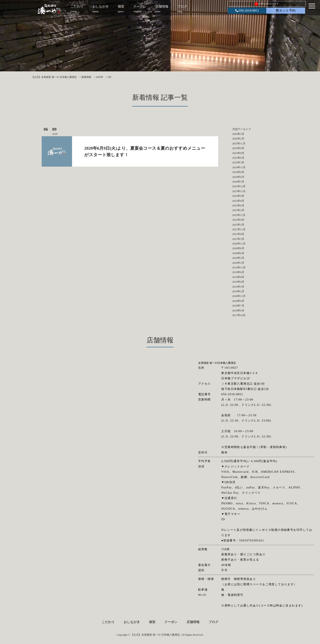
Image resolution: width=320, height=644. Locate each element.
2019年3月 (238, 287)
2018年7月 (238, 306)
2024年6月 (238, 177)
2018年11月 (239, 296)
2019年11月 (239, 267)
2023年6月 (238, 205)
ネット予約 (286, 11)
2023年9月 (238, 196)
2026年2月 (238, 139)
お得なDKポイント (267, 4)
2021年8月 (238, 234)
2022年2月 (238, 225)
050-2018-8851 (247, 11)
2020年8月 (238, 248)
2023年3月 (238, 210)
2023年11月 (239, 191)
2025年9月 (238, 148)
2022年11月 (239, 215)
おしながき (132, 622)
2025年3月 (238, 162)
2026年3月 (238, 134)
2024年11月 (239, 167)
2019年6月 (238, 282)
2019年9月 (238, 272)
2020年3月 (238, 258)
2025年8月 (238, 153)
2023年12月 (239, 186)
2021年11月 (239, 229)
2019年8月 (238, 277)
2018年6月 (238, 310)
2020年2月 (238, 263)
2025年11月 (239, 143)
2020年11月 (239, 244)
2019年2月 (238, 291)
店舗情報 (193, 622)
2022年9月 (238, 220)
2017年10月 (239, 315)
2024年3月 (238, 182)
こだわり (108, 622)
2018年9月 (238, 301)
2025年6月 (238, 158)
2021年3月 (238, 239)
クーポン (171, 622)
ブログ (213, 622)
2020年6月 (238, 253)
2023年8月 (238, 201)
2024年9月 (238, 172)
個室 (152, 622)
